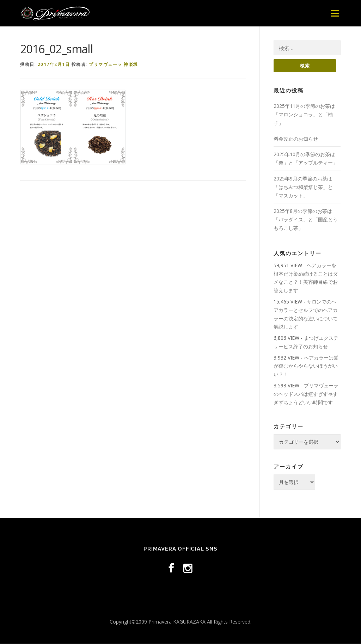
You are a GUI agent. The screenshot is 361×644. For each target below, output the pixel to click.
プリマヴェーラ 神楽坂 (114, 64)
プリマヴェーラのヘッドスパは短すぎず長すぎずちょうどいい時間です (306, 394)
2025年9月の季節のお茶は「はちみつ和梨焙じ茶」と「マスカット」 (303, 187)
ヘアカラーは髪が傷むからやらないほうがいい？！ (306, 366)
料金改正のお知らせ (296, 139)
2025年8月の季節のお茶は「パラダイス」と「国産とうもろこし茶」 (306, 220)
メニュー (335, 13)
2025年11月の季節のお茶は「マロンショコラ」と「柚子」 (304, 115)
